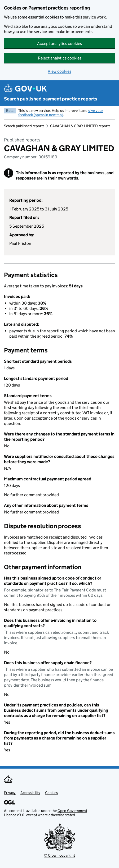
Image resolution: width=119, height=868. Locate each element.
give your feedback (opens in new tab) (61, 113)
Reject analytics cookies (60, 58)
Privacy (10, 793)
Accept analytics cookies (59, 43)
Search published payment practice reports (51, 99)
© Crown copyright (59, 855)
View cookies (59, 71)
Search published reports (24, 126)
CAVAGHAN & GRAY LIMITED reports (80, 126)
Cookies (51, 793)
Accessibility (30, 793)
